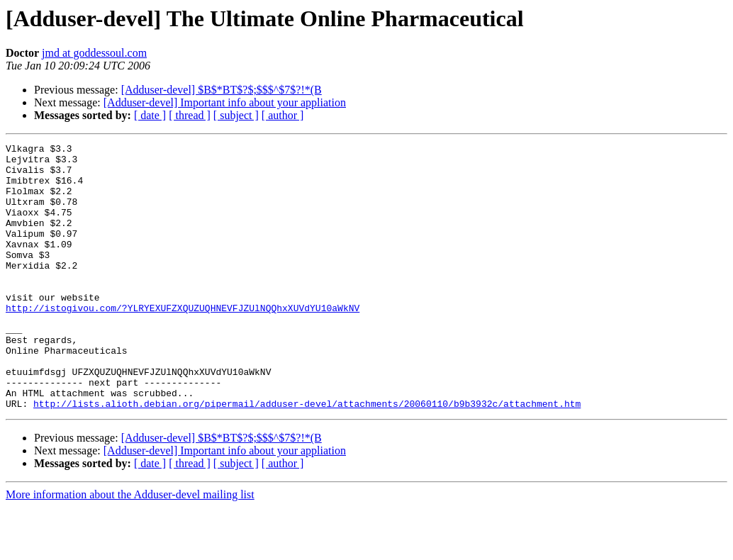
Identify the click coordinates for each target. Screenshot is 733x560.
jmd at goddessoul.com (94, 53)
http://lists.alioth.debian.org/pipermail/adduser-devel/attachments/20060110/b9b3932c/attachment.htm (307, 457)
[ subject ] (236, 115)
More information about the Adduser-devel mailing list (130, 548)
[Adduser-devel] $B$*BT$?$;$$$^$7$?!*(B (222, 90)
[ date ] (150, 115)
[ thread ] (190, 115)
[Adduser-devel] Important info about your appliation (225, 102)
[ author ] (283, 115)
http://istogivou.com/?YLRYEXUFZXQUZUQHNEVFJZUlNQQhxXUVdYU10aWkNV (183, 342)
